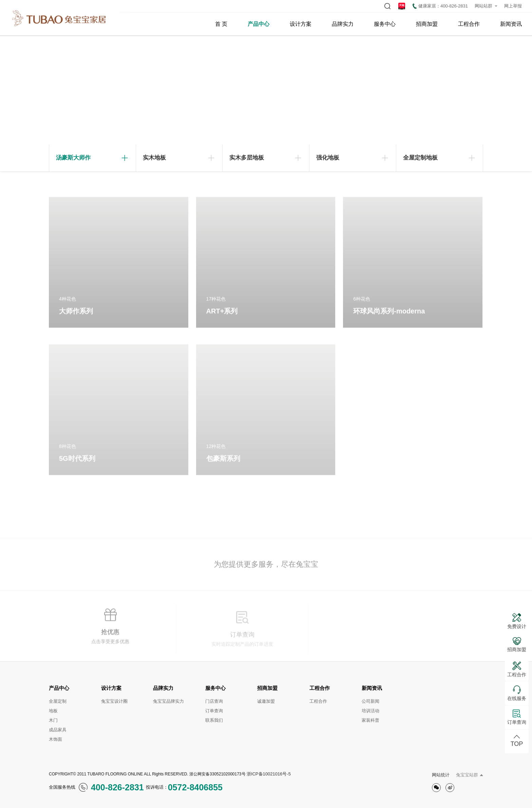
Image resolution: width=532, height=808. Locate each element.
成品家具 (58, 730)
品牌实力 (343, 24)
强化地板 (328, 158)
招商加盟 (427, 24)
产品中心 (259, 24)
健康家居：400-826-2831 (440, 6)
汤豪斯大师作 (73, 158)
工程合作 (469, 24)
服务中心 (385, 24)
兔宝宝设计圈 (114, 701)
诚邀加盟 (266, 701)
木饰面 (55, 739)
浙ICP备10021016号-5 (269, 774)
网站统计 (441, 775)
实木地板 (154, 158)
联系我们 (214, 720)
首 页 (221, 24)
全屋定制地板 (420, 158)
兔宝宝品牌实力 (168, 701)
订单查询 (214, 711)
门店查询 (214, 701)
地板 (53, 711)
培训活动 (370, 711)
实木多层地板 (247, 158)
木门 (53, 720)
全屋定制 (58, 701)
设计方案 (301, 24)
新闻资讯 (511, 24)
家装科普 (370, 720)
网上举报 (513, 6)
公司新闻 (370, 701)
